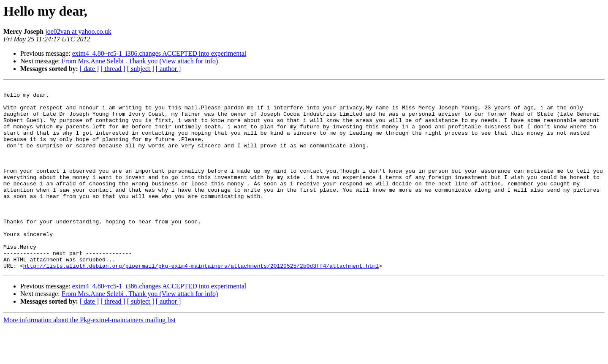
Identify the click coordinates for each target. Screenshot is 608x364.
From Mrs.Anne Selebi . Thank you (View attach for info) (140, 61)
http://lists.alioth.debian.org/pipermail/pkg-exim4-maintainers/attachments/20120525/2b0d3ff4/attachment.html (201, 302)
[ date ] (89, 69)
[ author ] (168, 69)
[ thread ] (113, 69)
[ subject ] (141, 69)
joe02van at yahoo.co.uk (78, 31)
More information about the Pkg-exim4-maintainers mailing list (90, 357)
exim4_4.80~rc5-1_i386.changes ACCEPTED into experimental (159, 53)
